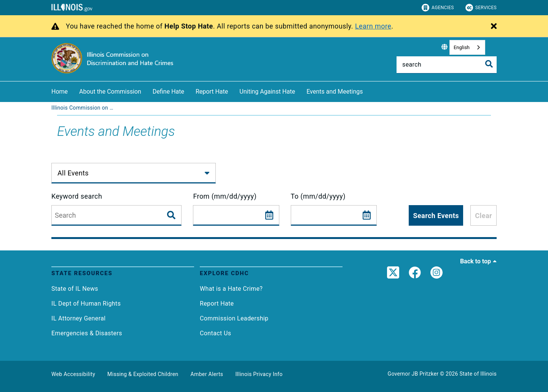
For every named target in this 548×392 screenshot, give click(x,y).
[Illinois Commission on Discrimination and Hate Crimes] (84, 108)
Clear (483, 216)
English (462, 47)
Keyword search (77, 196)
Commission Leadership (234, 318)
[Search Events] (172, 215)
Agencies (438, 8)
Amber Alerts (207, 374)
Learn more (373, 26)
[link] (393, 275)
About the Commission (110, 92)
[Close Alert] (494, 27)
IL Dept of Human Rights (86, 304)
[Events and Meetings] (368, 90)
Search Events (436, 216)
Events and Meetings (335, 92)
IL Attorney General (79, 318)
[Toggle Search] (489, 64)
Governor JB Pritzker (413, 374)
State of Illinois (478, 374)
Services (481, 8)
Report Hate (212, 92)
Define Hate (168, 92)
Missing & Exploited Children (143, 374)
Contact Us (215, 333)
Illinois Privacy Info (259, 374)
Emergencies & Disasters (87, 333)
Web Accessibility (73, 374)
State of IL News (75, 289)
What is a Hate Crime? (231, 289)
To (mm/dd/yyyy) (318, 196)
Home (60, 92)
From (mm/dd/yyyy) (225, 196)
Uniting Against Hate (267, 92)
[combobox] (467, 47)
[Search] (447, 65)
